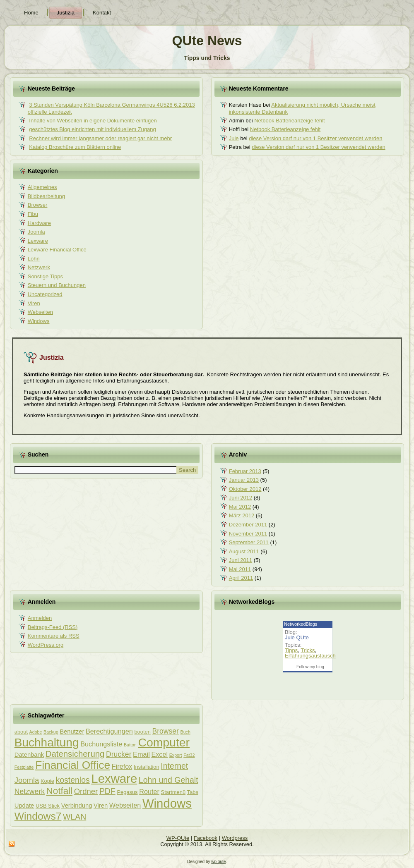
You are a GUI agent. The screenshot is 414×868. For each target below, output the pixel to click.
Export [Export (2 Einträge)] (176, 755)
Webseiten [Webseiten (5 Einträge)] (125, 805)
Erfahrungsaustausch (310, 656)
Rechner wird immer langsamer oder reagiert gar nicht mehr (100, 138)
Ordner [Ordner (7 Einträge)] (86, 791)
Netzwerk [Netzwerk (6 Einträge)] (30, 791)
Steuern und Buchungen (57, 285)
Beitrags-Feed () (53, 627)
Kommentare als (54, 636)
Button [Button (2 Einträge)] (130, 745)
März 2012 (242, 515)
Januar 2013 (244, 480)
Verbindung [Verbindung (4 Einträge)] (77, 806)
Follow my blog (310, 667)
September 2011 (249, 542)
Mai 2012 (240, 507)
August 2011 (244, 551)
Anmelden (40, 618)
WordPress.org (46, 645)
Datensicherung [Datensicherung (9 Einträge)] (75, 754)
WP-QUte (178, 838)
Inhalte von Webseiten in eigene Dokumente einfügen (93, 121)
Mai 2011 (240, 569)
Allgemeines (42, 187)
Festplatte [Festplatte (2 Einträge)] (24, 767)
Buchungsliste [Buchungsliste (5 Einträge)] (101, 744)
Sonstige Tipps (45, 276)
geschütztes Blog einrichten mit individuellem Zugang (92, 129)
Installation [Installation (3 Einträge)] (147, 767)
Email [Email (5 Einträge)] (141, 754)
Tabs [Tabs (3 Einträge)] (193, 792)
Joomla (36, 232)
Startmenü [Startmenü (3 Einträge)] (173, 792)
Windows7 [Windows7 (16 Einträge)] (38, 816)
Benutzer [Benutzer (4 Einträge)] (72, 732)
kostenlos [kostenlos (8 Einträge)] (73, 780)
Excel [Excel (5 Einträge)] (159, 754)
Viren (34, 303)
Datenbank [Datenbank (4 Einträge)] (29, 755)
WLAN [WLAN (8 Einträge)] (75, 817)
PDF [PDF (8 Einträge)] (107, 791)
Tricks (308, 650)
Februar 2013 (245, 471)
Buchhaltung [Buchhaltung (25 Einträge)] (47, 742)
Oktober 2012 (245, 489)
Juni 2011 (241, 560)
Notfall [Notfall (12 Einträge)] (60, 791)
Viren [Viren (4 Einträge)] (101, 806)
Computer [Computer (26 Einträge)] (164, 742)
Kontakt (102, 13)
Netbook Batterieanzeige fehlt (290, 121)
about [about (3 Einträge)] (21, 732)
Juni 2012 (241, 498)
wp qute (218, 862)
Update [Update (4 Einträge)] (24, 806)
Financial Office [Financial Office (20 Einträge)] (73, 765)
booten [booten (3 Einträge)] (142, 732)
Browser (38, 205)
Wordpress (235, 838)
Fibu (33, 214)
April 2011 (241, 578)
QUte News (207, 41)
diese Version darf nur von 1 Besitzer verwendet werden (315, 138)
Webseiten (40, 312)
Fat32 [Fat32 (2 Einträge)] (189, 755)
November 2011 (248, 534)
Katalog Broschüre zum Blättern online (75, 147)
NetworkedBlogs (301, 624)
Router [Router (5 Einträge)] (149, 791)
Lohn (34, 259)
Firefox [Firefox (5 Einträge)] (122, 766)
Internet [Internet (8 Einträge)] (174, 766)
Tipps (291, 650)
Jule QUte (297, 637)
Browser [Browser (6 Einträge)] (166, 731)
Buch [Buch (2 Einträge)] (185, 732)
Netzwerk (39, 267)
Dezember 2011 (248, 525)
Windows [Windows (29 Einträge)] (167, 803)
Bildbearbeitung (46, 196)
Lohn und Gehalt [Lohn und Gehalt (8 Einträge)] (168, 780)
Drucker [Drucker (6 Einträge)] (119, 754)
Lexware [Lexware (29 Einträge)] (114, 778)
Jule (234, 138)
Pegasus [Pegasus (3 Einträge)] (127, 792)
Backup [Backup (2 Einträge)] (51, 732)
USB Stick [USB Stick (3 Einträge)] (48, 806)
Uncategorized (45, 294)
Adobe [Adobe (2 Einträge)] (36, 732)
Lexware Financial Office (57, 250)
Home (31, 13)
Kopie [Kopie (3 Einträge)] (47, 781)
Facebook (206, 838)
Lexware (38, 241)
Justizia (66, 13)
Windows (39, 321)
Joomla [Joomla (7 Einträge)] (27, 780)
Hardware (39, 223)
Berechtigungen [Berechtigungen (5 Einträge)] (109, 731)
